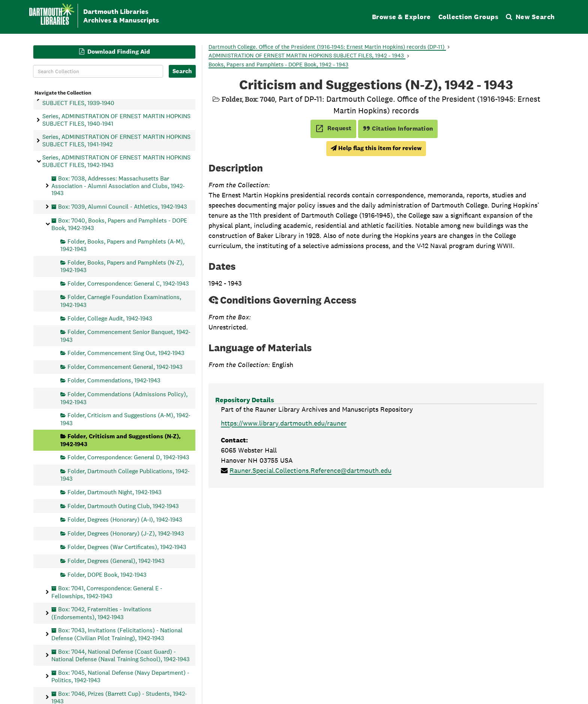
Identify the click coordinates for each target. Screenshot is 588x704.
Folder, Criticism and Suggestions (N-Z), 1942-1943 (121, 440)
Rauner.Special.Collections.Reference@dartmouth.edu (310, 470)
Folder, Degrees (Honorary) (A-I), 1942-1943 (125, 520)
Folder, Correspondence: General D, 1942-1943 (128, 457)
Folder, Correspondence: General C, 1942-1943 (128, 283)
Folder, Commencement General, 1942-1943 (125, 366)
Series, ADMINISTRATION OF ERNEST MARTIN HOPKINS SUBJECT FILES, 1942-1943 (116, 161)
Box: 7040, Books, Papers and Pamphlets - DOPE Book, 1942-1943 (119, 224)
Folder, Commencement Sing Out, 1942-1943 (126, 353)
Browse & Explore (401, 17)
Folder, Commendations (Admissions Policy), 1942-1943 (124, 398)
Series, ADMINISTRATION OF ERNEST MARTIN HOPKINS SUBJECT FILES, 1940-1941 (116, 120)
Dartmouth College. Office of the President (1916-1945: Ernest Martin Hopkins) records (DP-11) (327, 47)
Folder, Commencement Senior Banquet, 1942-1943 (125, 336)
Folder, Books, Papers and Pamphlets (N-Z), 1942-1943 (122, 266)
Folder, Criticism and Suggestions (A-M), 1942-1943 (125, 419)
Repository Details (245, 400)
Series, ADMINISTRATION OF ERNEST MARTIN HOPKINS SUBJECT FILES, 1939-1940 (116, 99)
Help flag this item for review (376, 148)
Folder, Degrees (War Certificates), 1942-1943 (127, 547)
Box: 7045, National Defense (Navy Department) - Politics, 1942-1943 (120, 676)
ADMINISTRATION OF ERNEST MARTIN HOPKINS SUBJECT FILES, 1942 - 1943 (307, 55)
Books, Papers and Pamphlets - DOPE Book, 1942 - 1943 (278, 64)
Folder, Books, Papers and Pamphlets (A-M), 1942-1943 (122, 245)
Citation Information (398, 129)
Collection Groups (469, 17)
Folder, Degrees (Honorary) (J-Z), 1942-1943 (126, 533)
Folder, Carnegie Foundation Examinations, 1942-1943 (121, 301)
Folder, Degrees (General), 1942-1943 (116, 561)
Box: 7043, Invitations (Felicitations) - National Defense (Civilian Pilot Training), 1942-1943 (117, 634)
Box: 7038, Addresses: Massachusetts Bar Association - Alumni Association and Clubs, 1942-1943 (118, 186)
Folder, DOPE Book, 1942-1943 (107, 574)
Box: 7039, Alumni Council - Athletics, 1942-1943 (123, 207)
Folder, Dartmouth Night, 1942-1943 (115, 492)
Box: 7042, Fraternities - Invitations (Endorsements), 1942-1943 (101, 613)
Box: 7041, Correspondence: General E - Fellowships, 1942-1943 (107, 592)
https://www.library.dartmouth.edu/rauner (284, 423)
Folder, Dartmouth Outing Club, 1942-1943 (123, 506)
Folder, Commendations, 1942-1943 (114, 380)
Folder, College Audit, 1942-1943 (110, 318)
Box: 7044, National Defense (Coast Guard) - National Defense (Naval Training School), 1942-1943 (121, 655)
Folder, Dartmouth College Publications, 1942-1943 (125, 475)
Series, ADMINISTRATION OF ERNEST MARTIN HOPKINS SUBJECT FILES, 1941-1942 (116, 140)
